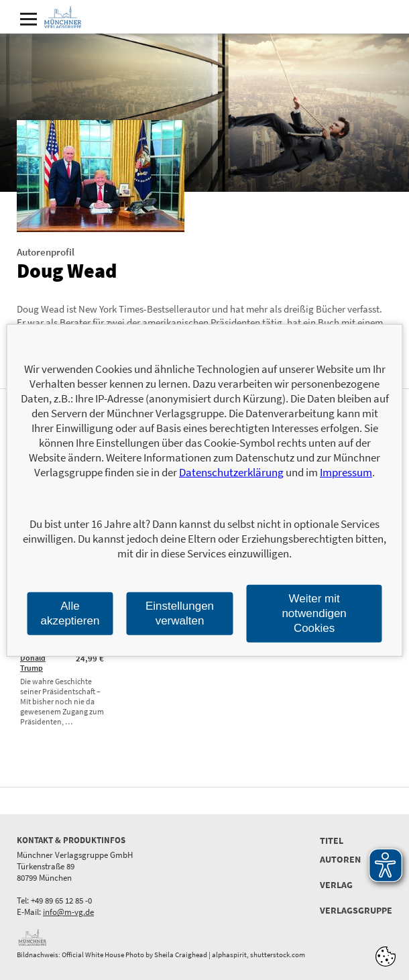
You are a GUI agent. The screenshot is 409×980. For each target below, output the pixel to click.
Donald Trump (33, 663)
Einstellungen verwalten (180, 613)
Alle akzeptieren (70, 613)
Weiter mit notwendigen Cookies (314, 613)
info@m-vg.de (68, 912)
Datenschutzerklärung (231, 472)
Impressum (346, 472)
